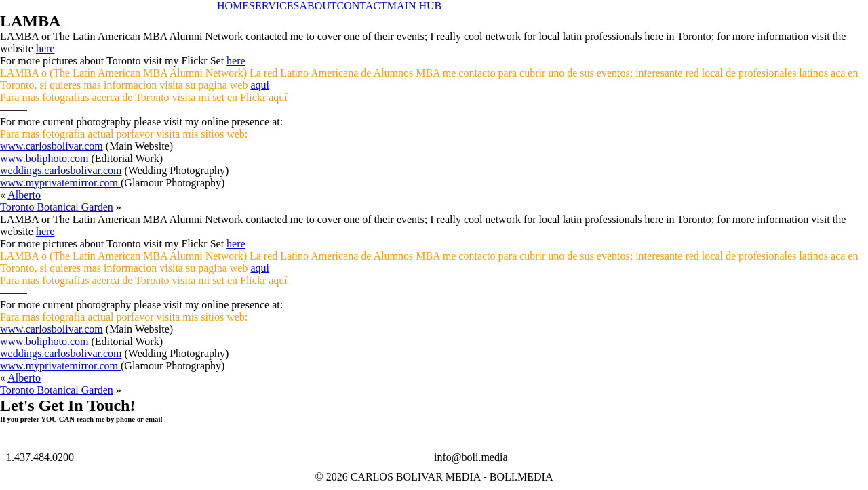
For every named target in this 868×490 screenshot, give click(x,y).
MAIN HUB (414, 6)
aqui (260, 85)
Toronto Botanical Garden (57, 207)
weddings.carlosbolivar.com (61, 170)
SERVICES (274, 6)
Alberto (24, 195)
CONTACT (362, 6)
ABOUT (318, 6)
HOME (233, 6)
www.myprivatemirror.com (60, 183)
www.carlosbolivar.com (52, 146)
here (45, 48)
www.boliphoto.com (46, 158)
